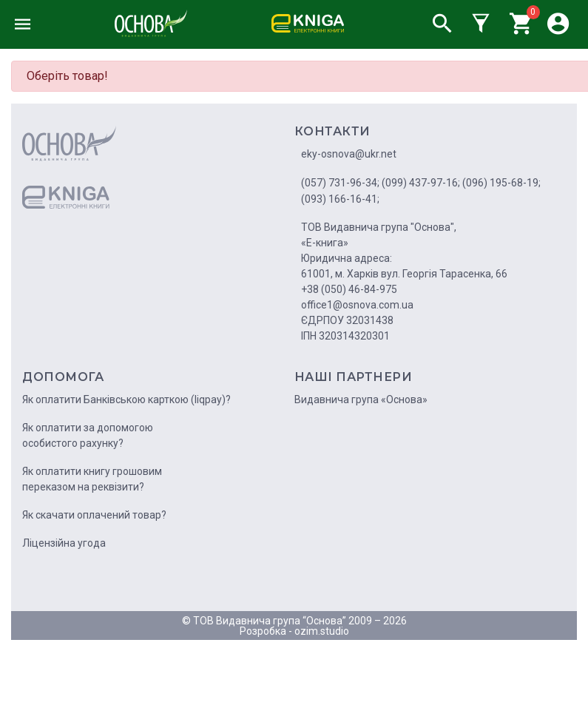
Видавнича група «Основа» (361, 399)
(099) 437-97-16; (421, 183)
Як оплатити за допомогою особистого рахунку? (88, 435)
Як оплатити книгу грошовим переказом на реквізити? (92, 479)
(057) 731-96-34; (340, 183)
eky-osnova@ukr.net (349, 154)
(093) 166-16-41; (340, 199)
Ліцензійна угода (64, 543)
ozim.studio (322, 631)
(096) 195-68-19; (501, 183)
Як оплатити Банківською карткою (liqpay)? (126, 399)
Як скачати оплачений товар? (94, 515)
